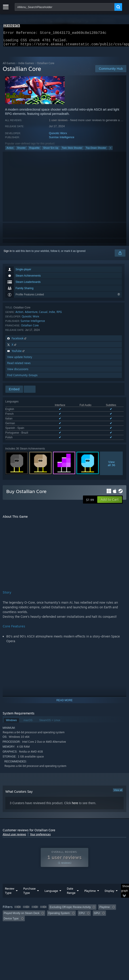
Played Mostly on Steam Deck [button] (22, 911)
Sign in (8, 254)
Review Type (10, 888)
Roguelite (34, 151)
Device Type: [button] (12, 916)
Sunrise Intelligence (62, 140)
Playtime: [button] (105, 905)
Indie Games (26, 66)
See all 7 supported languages (23, 436)
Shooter (21, 151)
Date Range (71, 888)
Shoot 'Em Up (51, 151)
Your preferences (40, 832)
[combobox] (65, 7)
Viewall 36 (111, 461)
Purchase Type (29, 888)
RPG (59, 315)
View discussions (18, 372)
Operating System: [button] (59, 911)
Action (10, 151)
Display (109, 888)
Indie (52, 315)
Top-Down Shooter (96, 151)
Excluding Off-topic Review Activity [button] (70, 905)
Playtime (90, 888)
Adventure (31, 315)
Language (51, 888)
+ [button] (110, 151)
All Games (9, 66)
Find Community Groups (22, 378)
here (75, 801)
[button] (110, 497)
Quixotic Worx (58, 136)
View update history (20, 360)
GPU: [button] (97, 911)
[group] (65, 910)
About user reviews (14, 832)
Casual (43, 315)
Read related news (19, 366)
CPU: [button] (82, 911)
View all (118, 788)
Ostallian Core (30, 328)
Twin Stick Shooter (72, 151)
